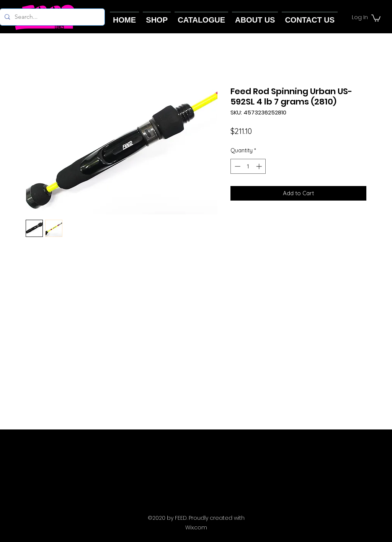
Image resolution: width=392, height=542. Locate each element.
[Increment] (260, 166)
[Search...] (51, 17)
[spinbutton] (248, 166)
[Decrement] (237, 166)
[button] (376, 18)
